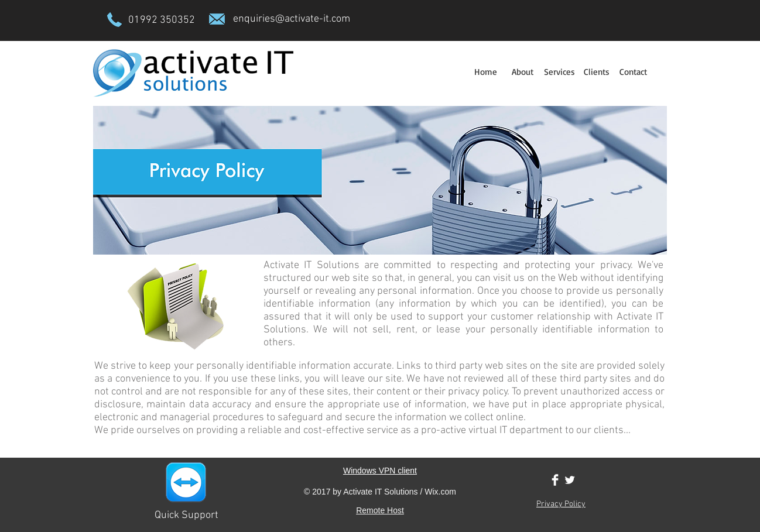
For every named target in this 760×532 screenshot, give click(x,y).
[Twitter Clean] (570, 480)
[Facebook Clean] (555, 480)
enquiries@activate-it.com (292, 19)
